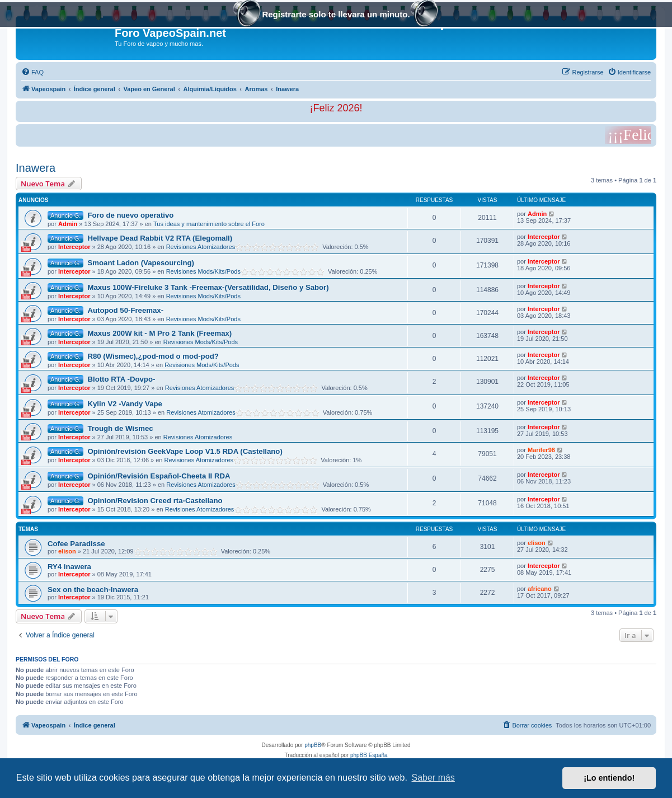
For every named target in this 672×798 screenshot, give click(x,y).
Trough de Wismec (120, 428)
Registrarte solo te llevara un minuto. (336, 15)
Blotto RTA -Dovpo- (121, 379)
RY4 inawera (69, 567)
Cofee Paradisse (76, 544)
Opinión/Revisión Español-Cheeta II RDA (159, 476)
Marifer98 (541, 450)
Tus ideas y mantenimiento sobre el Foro (209, 224)
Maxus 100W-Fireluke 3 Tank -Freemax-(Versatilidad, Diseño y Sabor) (208, 287)
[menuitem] (32, 72)
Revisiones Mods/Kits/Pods (203, 271)
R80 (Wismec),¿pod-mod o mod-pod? (153, 356)
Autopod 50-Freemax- (125, 310)
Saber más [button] (433, 778)
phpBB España (369, 755)
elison (67, 551)
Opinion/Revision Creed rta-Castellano (155, 501)
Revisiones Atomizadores (201, 247)
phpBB (313, 745)
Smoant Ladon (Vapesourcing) (141, 263)
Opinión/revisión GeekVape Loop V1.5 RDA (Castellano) (185, 451)
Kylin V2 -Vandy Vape (124, 404)
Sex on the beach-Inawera (93, 590)
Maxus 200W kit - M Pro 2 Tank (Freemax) (159, 333)
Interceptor (74, 247)
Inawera (36, 168)
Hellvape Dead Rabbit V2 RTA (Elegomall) (160, 238)
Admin (68, 224)
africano (540, 589)
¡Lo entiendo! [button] (609, 778)
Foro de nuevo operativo (130, 215)
